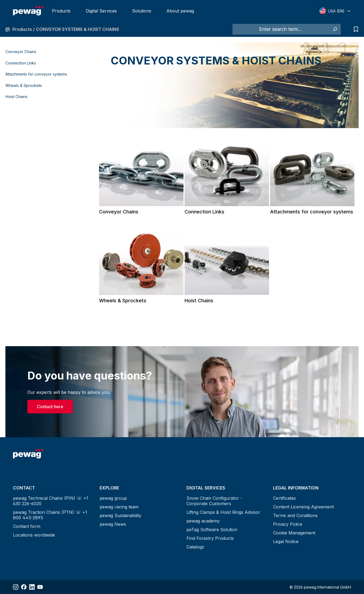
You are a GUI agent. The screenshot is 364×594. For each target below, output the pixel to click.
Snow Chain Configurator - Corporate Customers (214, 501)
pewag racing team (119, 507)
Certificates (284, 498)
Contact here (50, 407)
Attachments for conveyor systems (36, 74)
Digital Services (101, 11)
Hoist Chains (16, 97)
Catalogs (195, 547)
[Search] (335, 29)
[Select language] (335, 11)
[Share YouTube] (40, 587)
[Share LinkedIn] (32, 587)
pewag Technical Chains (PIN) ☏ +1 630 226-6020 (51, 501)
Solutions (142, 11)
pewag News (113, 524)
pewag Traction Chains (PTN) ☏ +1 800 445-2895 (50, 515)
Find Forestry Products (210, 538)
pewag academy (203, 521)
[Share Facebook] (24, 587)
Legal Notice (286, 541)
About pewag (180, 11)
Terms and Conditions (295, 515)
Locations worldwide (34, 535)
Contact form (27, 526)
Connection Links (21, 63)
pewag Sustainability (120, 515)
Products (61, 11)
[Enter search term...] (281, 29)
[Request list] (355, 29)
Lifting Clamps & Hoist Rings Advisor (223, 512)
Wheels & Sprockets (24, 85)
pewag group (113, 498)
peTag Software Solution (212, 530)
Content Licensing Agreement (303, 507)
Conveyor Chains (21, 52)
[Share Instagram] (16, 587)
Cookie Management (294, 533)
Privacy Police (288, 524)
